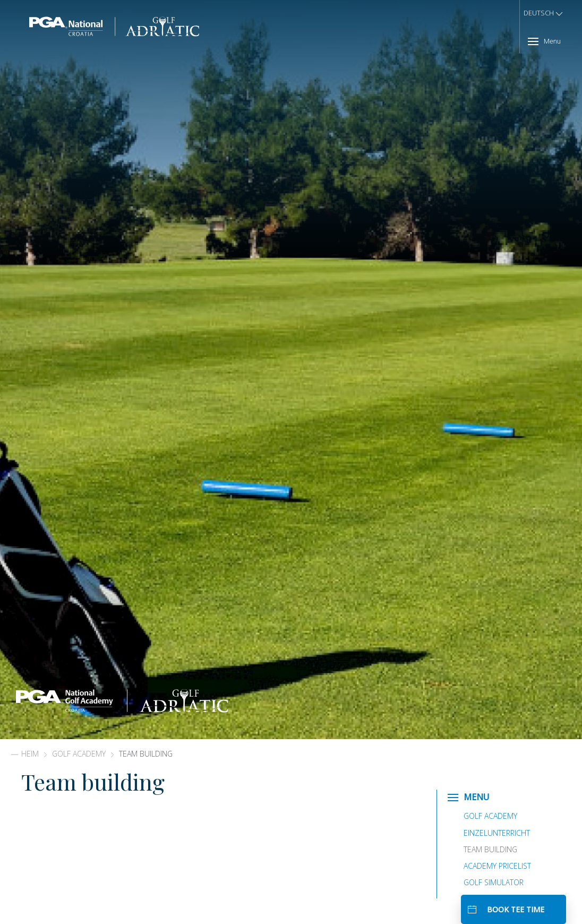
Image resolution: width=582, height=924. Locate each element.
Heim (30, 754)
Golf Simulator (494, 882)
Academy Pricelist (497, 866)
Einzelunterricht (497, 833)
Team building (490, 849)
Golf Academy (79, 754)
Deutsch (544, 14)
